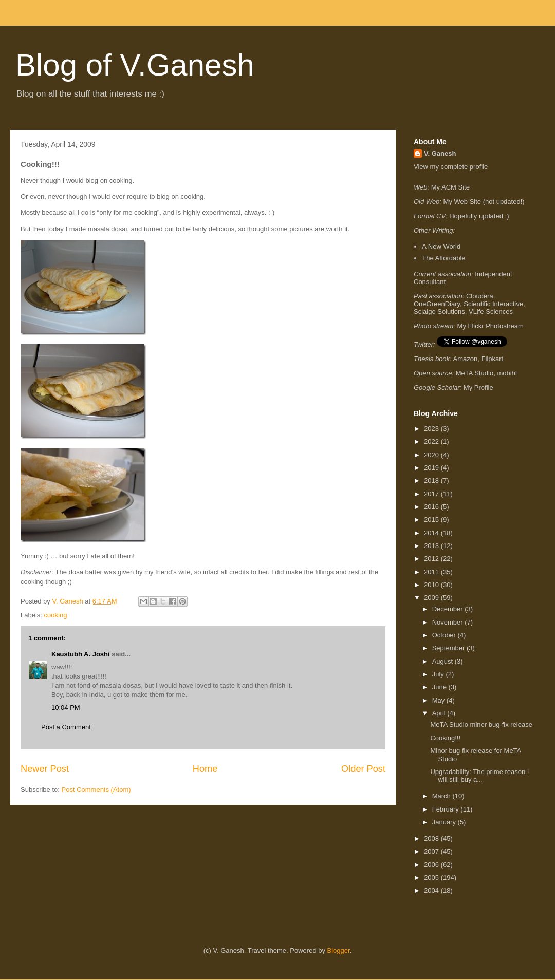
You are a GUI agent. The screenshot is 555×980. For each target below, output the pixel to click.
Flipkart (493, 359)
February (447, 809)
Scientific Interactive (493, 304)
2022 (432, 441)
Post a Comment (66, 727)
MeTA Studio (475, 373)
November (449, 622)
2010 (432, 585)
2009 (432, 598)
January (445, 822)
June (440, 687)
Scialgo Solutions (439, 312)
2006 (432, 865)
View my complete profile (451, 167)
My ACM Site (450, 187)
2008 (432, 838)
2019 (432, 468)
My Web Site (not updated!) (484, 202)
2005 (432, 878)
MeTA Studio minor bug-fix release (481, 724)
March (442, 796)
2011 (432, 572)
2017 (432, 494)
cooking (56, 615)
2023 (432, 429)
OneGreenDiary (437, 304)
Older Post (363, 769)
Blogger (339, 950)
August (443, 661)
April (440, 713)
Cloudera (480, 296)
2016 (432, 507)
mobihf (507, 373)
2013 (432, 546)
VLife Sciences (491, 312)
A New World (441, 246)
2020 (432, 455)
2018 (432, 480)
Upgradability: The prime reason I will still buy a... (479, 776)
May (439, 700)
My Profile (478, 388)
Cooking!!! (445, 738)
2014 (432, 533)
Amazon (466, 359)
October (445, 635)
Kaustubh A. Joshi (81, 654)
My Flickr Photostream (491, 326)
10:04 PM (66, 708)
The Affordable (443, 258)
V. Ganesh (440, 153)
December (449, 609)
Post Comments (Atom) (96, 790)
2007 (432, 851)
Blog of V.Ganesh (135, 65)
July (439, 674)
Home (205, 769)
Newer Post (45, 769)
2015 (432, 520)
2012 (432, 559)
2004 (432, 890)
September (449, 648)
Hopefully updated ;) (479, 216)
